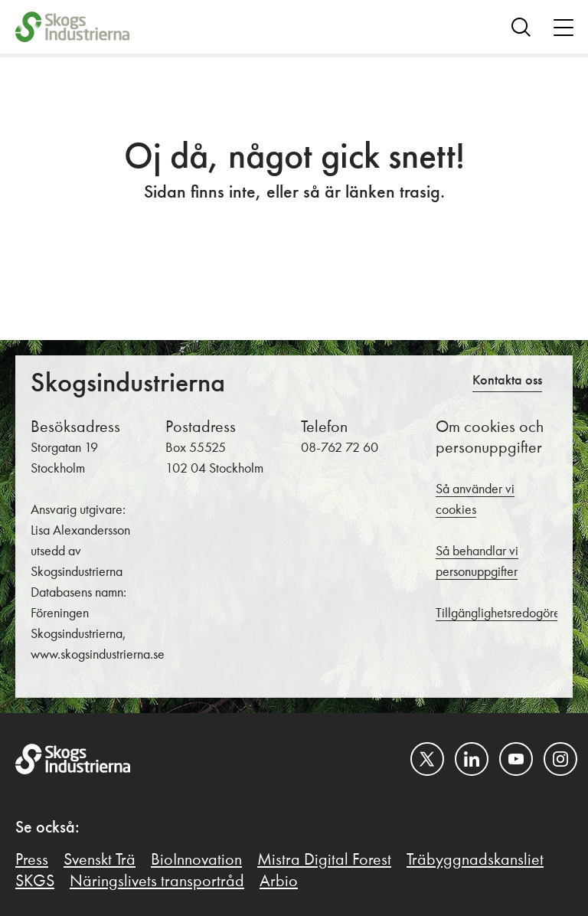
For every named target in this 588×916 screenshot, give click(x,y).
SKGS (35, 882)
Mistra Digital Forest (324, 860)
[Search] (521, 27)
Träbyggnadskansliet (475, 860)
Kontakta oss (507, 381)
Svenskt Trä (100, 860)
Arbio (279, 882)
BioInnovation (196, 860)
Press (32, 860)
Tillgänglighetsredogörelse (505, 613)
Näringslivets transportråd (157, 882)
